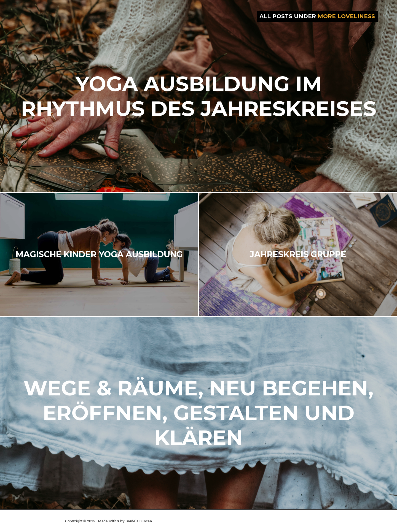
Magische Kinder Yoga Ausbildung (99, 254)
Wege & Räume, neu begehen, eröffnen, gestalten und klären (198, 413)
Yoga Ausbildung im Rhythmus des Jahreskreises (199, 96)
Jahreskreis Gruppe (298, 254)
